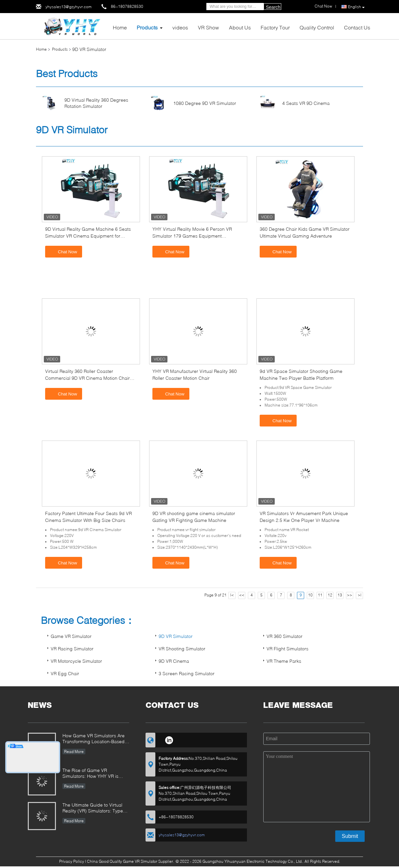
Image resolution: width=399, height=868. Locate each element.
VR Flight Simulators (287, 649)
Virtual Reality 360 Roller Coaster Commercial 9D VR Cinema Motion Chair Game (87, 378)
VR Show (208, 27)
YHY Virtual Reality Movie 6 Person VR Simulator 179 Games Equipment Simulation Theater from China (192, 236)
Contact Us (357, 27)
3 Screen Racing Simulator (187, 673)
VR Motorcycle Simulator (76, 661)
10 (310, 595)
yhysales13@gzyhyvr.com (69, 7)
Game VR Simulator (71, 636)
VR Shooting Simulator (182, 649)
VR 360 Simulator (285, 636)
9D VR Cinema (174, 661)
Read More (74, 751)
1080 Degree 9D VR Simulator (205, 103)
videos (180, 27)
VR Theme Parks (284, 661)
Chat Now (64, 251)
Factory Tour (275, 27)
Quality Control (317, 27)
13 (340, 595)
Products (147, 27)
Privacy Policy (72, 861)
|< (232, 595)
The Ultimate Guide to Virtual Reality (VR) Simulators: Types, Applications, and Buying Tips (95, 808)
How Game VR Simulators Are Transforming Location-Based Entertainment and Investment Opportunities (94, 739)
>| (360, 595)
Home (120, 27)
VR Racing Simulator (72, 649)
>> (350, 595)
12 (330, 595)
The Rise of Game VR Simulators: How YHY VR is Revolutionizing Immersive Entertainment (90, 774)
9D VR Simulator (176, 636)
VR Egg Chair (65, 673)
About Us (240, 27)
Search (273, 7)
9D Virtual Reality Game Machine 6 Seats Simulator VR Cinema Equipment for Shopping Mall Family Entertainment (88, 236)
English (356, 7)
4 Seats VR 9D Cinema (306, 103)
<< (242, 595)
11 (320, 595)
